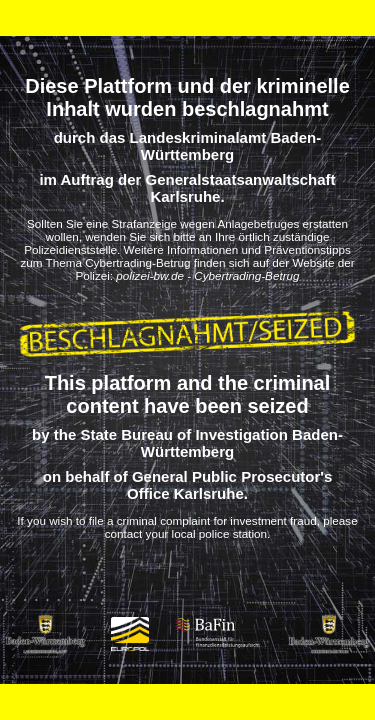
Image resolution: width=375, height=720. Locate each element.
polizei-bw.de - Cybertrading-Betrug (207, 275)
